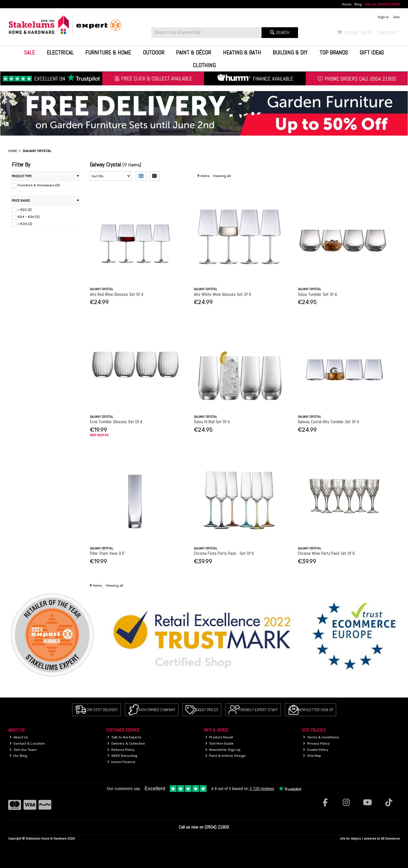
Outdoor (154, 52)
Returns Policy (121, 750)
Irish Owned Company (157, 710)
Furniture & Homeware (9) (39, 185)
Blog (358, 4)
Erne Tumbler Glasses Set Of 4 (116, 422)
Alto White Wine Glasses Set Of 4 (222, 294)
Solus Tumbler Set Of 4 (317, 294)
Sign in (383, 17)
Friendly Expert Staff (258, 710)
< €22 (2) (25, 210)
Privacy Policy (316, 743)
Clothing (204, 65)
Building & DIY (290, 52)
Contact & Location (27, 743)
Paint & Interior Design (226, 756)
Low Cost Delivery (102, 710)
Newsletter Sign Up (316, 710)
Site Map (312, 756)
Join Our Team (23, 750)
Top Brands (334, 52)
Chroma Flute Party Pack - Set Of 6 (224, 553)
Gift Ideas (372, 52)
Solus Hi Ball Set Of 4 (212, 422)
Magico (356, 838)
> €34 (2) (25, 224)
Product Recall (219, 737)
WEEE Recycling (122, 756)
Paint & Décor (194, 52)
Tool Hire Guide (219, 743)
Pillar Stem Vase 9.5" (108, 553)
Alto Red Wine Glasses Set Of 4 (117, 294)
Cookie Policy (316, 750)
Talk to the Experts (124, 737)
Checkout (388, 33)
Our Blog (18, 756)
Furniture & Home (108, 52)
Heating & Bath (242, 52)
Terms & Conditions (321, 737)
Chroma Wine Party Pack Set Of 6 (326, 553)
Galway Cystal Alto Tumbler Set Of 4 (328, 422)
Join (396, 17)
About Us (19, 737)
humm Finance (121, 762)
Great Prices (207, 710)
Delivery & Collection (126, 743)
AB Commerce (390, 838)
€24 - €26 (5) (29, 217)
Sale (29, 52)
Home (347, 4)
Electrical (60, 52)
